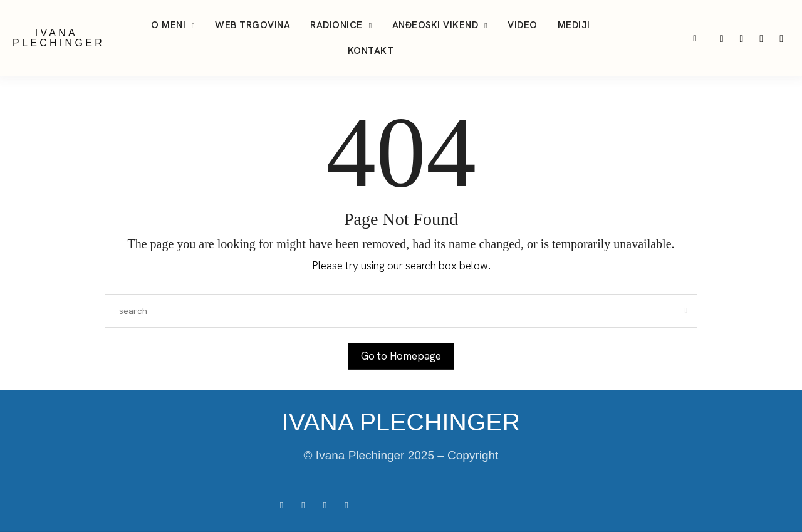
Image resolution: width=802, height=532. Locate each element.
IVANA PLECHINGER (59, 38)
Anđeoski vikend (435, 25)
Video (523, 25)
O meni (168, 25)
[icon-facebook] (781, 38)
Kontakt (371, 51)
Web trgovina (253, 25)
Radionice (336, 25)
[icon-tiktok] (742, 38)
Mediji (574, 25)
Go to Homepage (401, 356)
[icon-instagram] (723, 38)
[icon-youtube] (763, 38)
